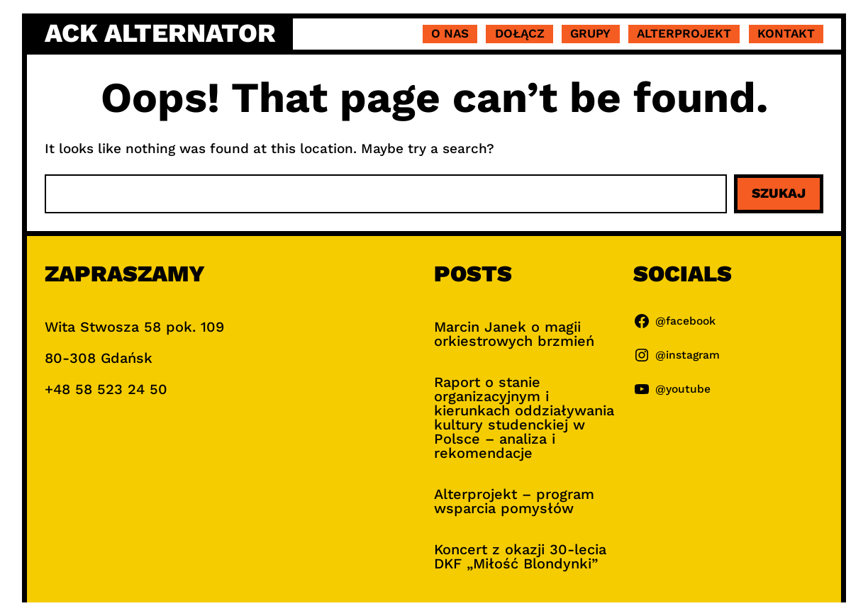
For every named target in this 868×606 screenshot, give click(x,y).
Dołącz (520, 33)
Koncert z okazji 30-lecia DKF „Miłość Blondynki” (520, 556)
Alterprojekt (684, 33)
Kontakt (786, 33)
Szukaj (779, 193)
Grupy (590, 33)
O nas (450, 33)
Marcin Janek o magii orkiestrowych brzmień (514, 334)
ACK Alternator (160, 34)
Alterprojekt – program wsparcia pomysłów (514, 501)
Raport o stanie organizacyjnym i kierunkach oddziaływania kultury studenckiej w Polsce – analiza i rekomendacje (524, 417)
